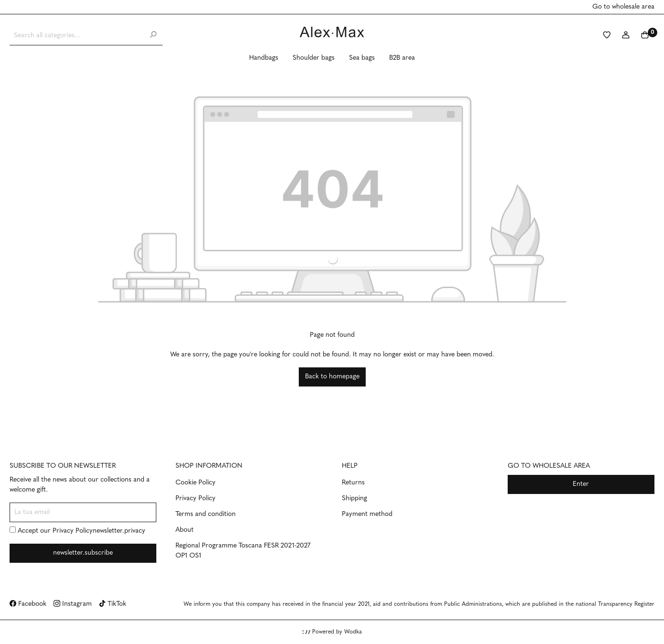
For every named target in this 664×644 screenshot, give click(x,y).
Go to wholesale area (623, 7)
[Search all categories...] (77, 36)
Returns (353, 483)
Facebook (28, 604)
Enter (581, 484)
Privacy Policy (73, 531)
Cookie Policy (196, 483)
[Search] (153, 36)
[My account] (626, 36)
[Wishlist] (607, 36)
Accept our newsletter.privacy (77, 531)
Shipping (354, 499)
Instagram (73, 604)
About (185, 530)
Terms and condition (206, 514)
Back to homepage (332, 377)
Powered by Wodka (332, 632)
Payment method (367, 514)
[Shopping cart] (645, 36)
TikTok (113, 604)
